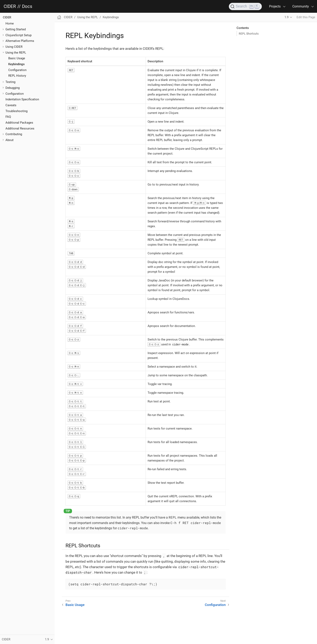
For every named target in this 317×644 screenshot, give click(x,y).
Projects (275, 6)
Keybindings (16, 64)
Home (10, 23)
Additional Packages (19, 123)
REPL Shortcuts (249, 34)
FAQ (8, 117)
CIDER (10, 6)
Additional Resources (20, 128)
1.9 (286, 17)
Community (301, 6)
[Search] (245, 6)
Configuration (17, 70)
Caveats (11, 105)
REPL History (17, 76)
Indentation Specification (22, 99)
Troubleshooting (16, 111)
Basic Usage (17, 58)
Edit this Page (306, 17)
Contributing (14, 134)
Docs (27, 6)
